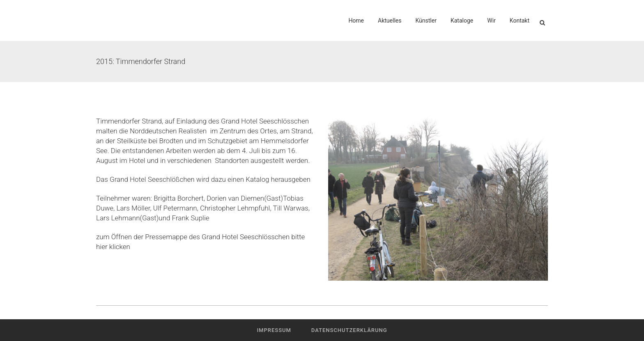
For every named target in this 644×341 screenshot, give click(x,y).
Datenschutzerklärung (349, 330)
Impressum (274, 330)
